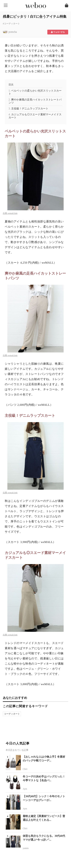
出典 (5, 213)
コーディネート (12, 714)
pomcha (13, 32)
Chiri (25, 769)
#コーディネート (11, 24)
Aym (25, 789)
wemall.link (12, 213)
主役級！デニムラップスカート (30, 109)
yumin (26, 848)
